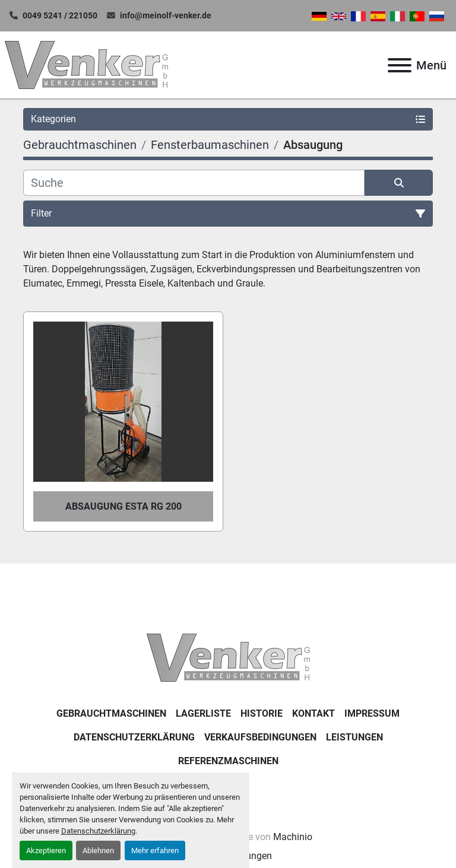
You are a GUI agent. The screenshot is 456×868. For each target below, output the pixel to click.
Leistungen (354, 737)
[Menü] (400, 65)
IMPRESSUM (372, 713)
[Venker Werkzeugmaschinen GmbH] (228, 657)
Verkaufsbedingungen (260, 737)
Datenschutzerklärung (98, 831)
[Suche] (194, 183)
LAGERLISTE (203, 713)
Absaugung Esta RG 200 (123, 506)
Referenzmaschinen (228, 761)
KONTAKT (313, 713)
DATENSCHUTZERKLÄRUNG (134, 737)
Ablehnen (98, 850)
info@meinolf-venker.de (166, 15)
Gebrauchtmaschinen (111, 713)
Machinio (293, 837)
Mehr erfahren (155, 850)
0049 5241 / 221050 (60, 15)
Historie (262, 713)
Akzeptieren (46, 850)
